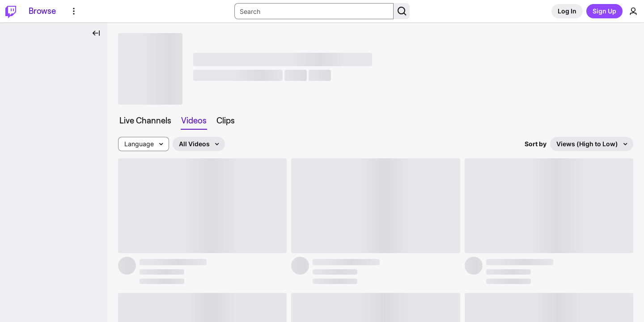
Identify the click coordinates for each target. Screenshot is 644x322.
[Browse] (42, 11)
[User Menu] (633, 11)
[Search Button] (402, 11)
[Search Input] (314, 11)
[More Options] (74, 11)
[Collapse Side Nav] (96, 33)
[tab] (145, 121)
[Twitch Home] (11, 11)
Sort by (536, 144)
